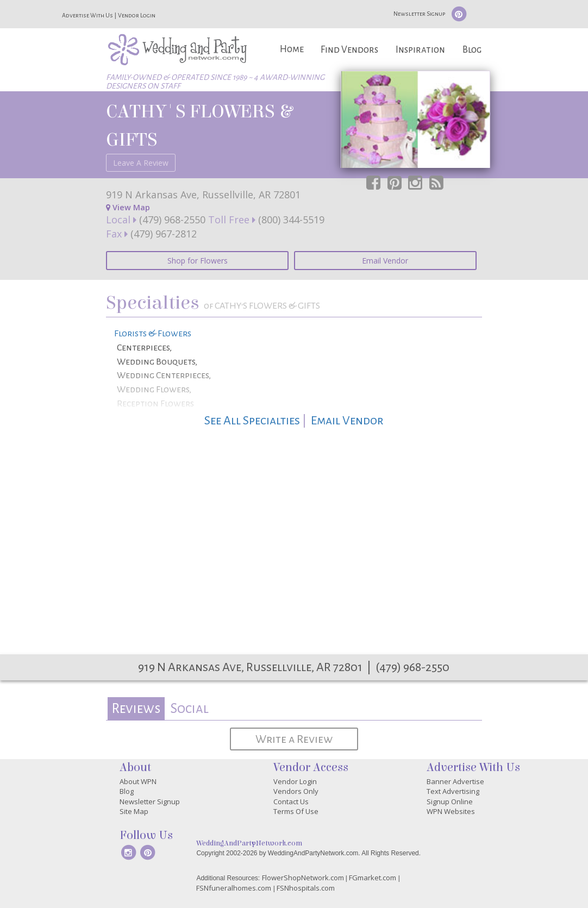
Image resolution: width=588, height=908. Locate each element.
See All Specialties (252, 421)
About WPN (138, 781)
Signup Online (450, 801)
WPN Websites (451, 811)
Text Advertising (453, 791)
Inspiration (420, 50)
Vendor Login (137, 15)
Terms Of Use (296, 811)
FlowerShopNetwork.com (303, 878)
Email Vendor (385, 261)
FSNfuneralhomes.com (234, 888)
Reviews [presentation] (136, 708)
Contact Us (291, 801)
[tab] (136, 709)
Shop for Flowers (198, 261)
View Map (128, 207)
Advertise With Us (87, 15)
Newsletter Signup (419, 14)
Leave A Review (141, 163)
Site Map (134, 811)
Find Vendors (349, 50)
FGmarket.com (373, 878)
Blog (472, 50)
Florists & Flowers (153, 334)
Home (292, 49)
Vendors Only (296, 791)
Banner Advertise (455, 781)
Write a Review (294, 739)
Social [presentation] (189, 708)
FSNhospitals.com (306, 888)
